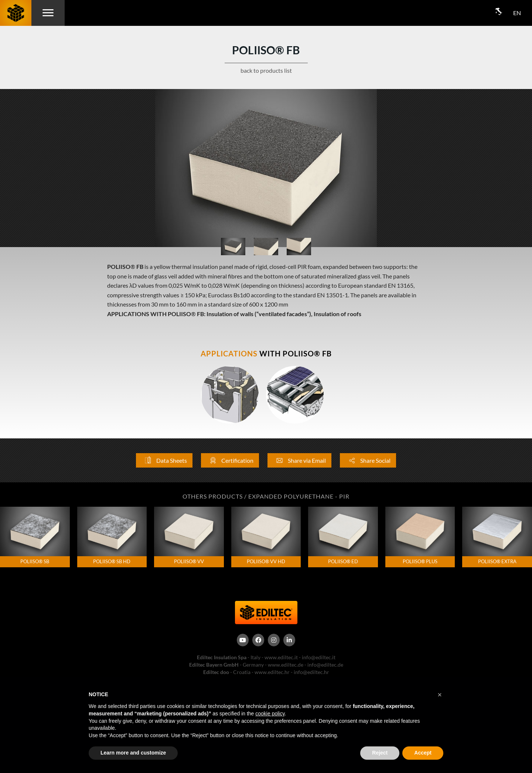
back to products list (266, 70)
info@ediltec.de (325, 665)
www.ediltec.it (281, 657)
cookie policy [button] (270, 714)
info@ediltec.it (319, 657)
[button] (440, 695)
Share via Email (299, 460)
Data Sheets (164, 460)
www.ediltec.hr (272, 672)
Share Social (368, 460)
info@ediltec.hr (311, 672)
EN (517, 13)
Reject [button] (380, 753)
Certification (230, 460)
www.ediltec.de (286, 665)
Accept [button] (423, 753)
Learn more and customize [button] (133, 753)
